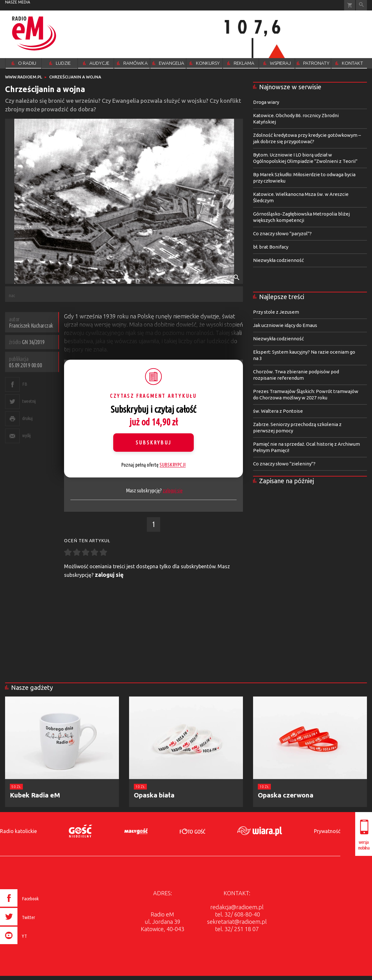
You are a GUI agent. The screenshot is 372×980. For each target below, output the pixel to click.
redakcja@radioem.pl (237, 907)
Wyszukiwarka (361, 5)
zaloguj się (173, 490)
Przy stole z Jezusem (276, 312)
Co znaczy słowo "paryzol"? (282, 233)
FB (25, 384)
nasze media (18, 2)
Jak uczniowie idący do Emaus (285, 325)
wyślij (26, 435)
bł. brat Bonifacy (271, 247)
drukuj (27, 418)
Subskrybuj (153, 443)
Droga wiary (266, 102)
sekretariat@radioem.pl (237, 922)
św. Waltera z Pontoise (278, 411)
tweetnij (29, 401)
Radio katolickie (18, 831)
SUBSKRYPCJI (173, 465)
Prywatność (327, 831)
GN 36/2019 (33, 342)
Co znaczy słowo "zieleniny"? (284, 464)
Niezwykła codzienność (278, 260)
